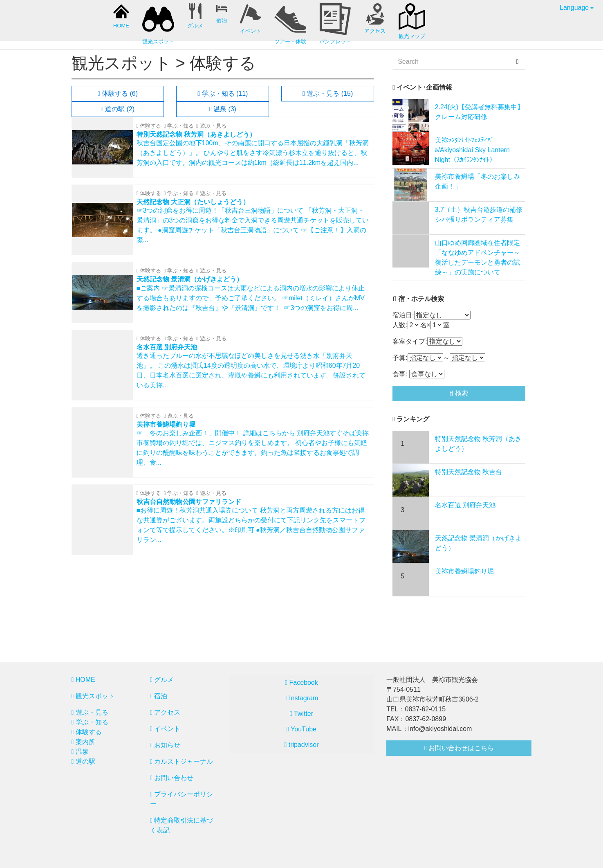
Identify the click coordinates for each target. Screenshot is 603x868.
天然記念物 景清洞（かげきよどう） (478, 543)
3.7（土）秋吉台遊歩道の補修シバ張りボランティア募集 (479, 215)
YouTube (301, 729)
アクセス (165, 712)
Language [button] (574, 8)
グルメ (162, 680)
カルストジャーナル (182, 761)
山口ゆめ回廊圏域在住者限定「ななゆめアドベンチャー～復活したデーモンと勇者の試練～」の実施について (477, 257)
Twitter (301, 714)
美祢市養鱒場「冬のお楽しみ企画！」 (477, 181)
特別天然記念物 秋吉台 (469, 472)
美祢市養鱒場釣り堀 (464, 571)
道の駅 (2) (118, 109)
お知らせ (165, 745)
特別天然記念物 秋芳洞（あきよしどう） (478, 444)
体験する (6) (118, 93)
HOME (83, 680)
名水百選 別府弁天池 (465, 505)
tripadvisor (301, 745)
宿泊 (159, 696)
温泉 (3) (223, 109)
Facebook (301, 682)
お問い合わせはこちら (459, 748)
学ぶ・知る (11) (223, 93)
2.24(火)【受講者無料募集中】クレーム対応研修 (480, 112)
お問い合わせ (172, 778)
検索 (459, 393)
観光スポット (93, 696)
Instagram (301, 698)
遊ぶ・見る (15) (328, 93)
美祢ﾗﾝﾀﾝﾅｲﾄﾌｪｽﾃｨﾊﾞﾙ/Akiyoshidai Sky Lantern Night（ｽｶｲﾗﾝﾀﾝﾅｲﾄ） (472, 150)
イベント (165, 729)
